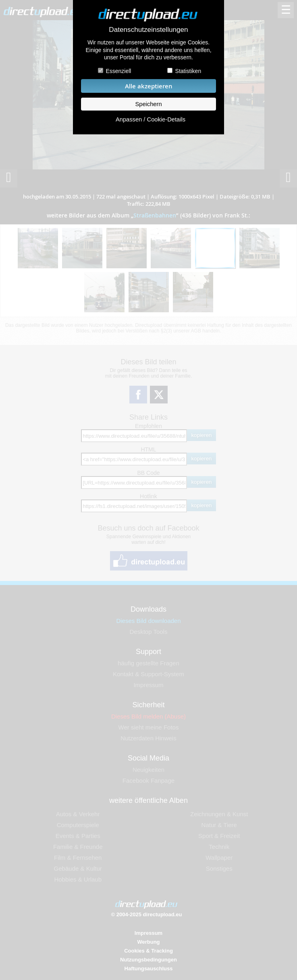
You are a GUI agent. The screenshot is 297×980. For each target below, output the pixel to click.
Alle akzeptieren (149, 86)
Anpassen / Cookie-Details (151, 119)
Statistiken (188, 71)
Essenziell (118, 71)
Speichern (148, 104)
